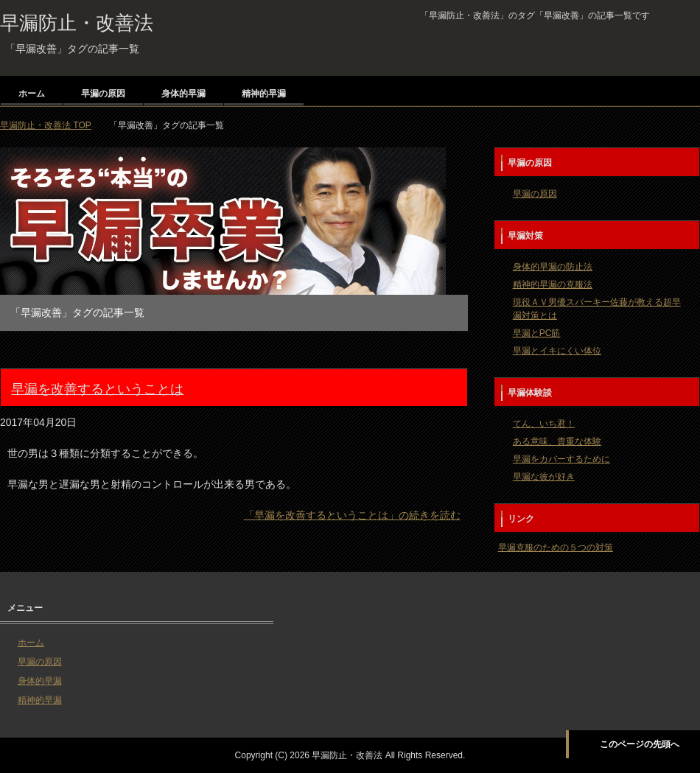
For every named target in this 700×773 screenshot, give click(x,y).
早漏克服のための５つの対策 (556, 548)
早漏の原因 (103, 94)
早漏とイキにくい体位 (557, 351)
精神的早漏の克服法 (553, 284)
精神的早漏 (264, 94)
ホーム (32, 94)
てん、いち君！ (544, 424)
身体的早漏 (183, 94)
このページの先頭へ (640, 744)
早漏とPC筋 (537, 333)
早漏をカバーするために (561, 459)
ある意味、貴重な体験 (557, 441)
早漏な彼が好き (544, 477)
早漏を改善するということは (97, 389)
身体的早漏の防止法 (553, 267)
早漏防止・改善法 (77, 23)
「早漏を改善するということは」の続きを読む (352, 515)
